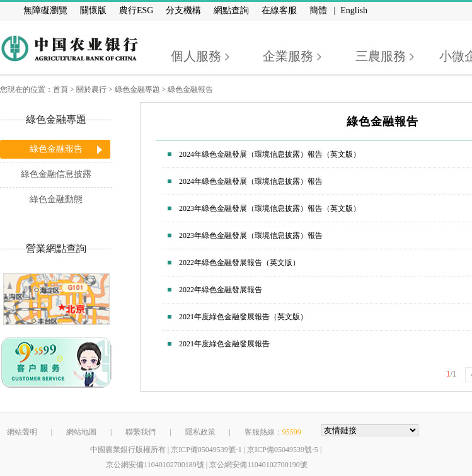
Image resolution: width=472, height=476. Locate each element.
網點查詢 (231, 10)
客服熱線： (273, 432)
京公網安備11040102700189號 (155, 465)
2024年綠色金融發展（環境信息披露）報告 (251, 181)
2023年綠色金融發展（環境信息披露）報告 (251, 235)
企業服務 (288, 56)
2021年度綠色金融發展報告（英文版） (243, 317)
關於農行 (91, 89)
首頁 (60, 89)
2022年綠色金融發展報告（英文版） (239, 263)
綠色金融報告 (190, 89)
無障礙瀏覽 (45, 10)
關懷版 (93, 10)
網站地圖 (81, 432)
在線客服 (279, 10)
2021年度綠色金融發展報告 (224, 344)
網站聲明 (22, 432)
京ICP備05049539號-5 (283, 450)
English (354, 10)
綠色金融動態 (56, 199)
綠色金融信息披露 (56, 174)
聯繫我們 (141, 432)
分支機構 (183, 10)
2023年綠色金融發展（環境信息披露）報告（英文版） (270, 208)
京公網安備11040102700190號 (258, 465)
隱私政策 (200, 432)
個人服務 (196, 56)
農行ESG (136, 10)
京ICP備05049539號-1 (206, 450)
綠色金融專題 (137, 89)
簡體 (318, 10)
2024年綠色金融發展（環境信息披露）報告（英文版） (270, 154)
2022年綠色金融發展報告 (221, 290)
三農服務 (381, 56)
